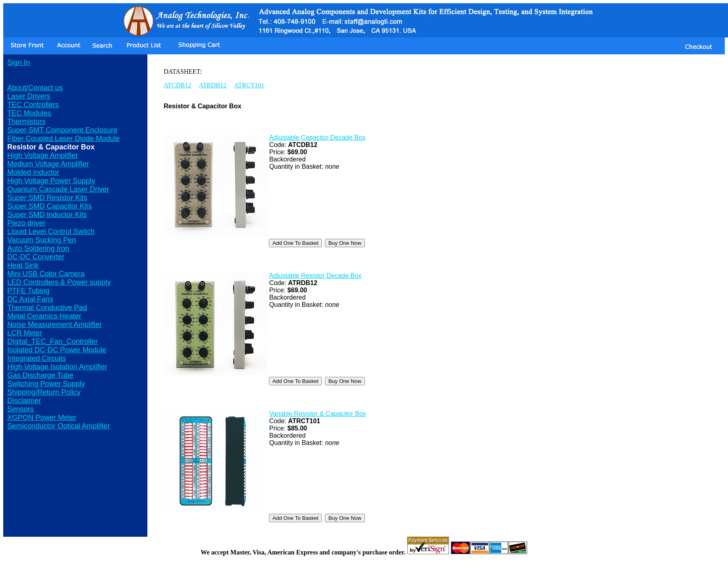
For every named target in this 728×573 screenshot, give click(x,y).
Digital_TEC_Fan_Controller (53, 341)
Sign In (19, 62)
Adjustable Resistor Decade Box (315, 276)
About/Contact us (35, 88)
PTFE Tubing (28, 291)
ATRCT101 (249, 85)
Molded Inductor (33, 172)
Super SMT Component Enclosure (62, 130)
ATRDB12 (213, 85)
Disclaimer (24, 401)
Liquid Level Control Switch (51, 232)
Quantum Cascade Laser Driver (58, 189)
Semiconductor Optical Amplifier (59, 426)
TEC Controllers (33, 105)
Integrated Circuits (37, 358)
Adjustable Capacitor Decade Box (317, 138)
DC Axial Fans (30, 299)
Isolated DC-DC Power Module (57, 350)
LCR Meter (25, 333)
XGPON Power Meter (42, 418)
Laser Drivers (29, 96)
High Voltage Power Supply (51, 181)
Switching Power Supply (46, 384)
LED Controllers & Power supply (59, 282)
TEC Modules (29, 113)
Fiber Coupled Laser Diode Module (63, 139)
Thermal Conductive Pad (47, 308)
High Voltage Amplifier (43, 155)
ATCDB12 (177, 85)
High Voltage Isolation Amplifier (57, 367)
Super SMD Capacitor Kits (50, 206)
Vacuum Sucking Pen (42, 240)
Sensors (21, 409)
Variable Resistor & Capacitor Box (317, 414)
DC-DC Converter (36, 257)
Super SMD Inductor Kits (47, 215)
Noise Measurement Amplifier (55, 325)
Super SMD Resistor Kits (47, 198)
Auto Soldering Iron (38, 248)
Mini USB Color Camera (46, 274)
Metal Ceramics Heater (44, 316)
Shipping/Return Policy (44, 392)
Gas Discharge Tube (40, 375)
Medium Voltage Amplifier (48, 164)
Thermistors (26, 122)
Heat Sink (23, 265)
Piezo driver (26, 223)
